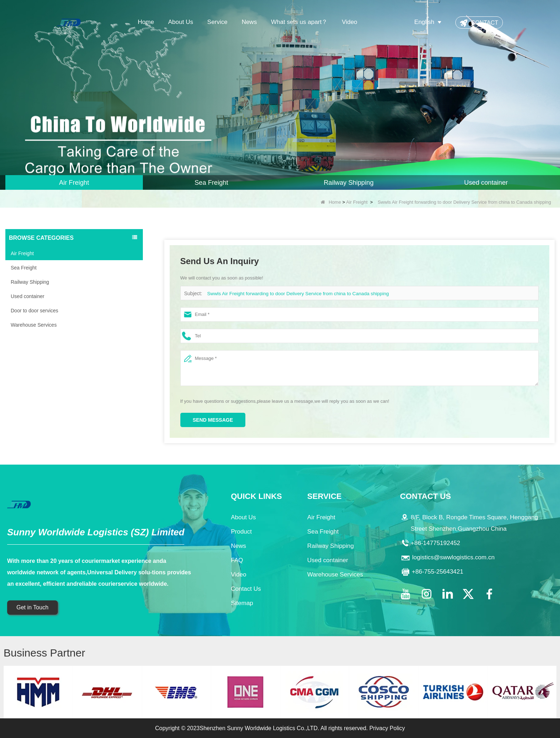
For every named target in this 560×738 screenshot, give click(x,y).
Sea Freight (24, 268)
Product (241, 532)
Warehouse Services (34, 325)
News (249, 22)
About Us (181, 22)
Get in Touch (32, 607)
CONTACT (485, 23)
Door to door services (34, 311)
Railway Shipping (30, 282)
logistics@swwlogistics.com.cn (453, 557)
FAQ (237, 560)
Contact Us (246, 589)
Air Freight (357, 202)
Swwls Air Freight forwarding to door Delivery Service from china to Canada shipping (294, 294)
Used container (27, 296)
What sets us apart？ (299, 22)
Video (349, 22)
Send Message (213, 420)
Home (146, 22)
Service (217, 22)
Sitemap (242, 603)
